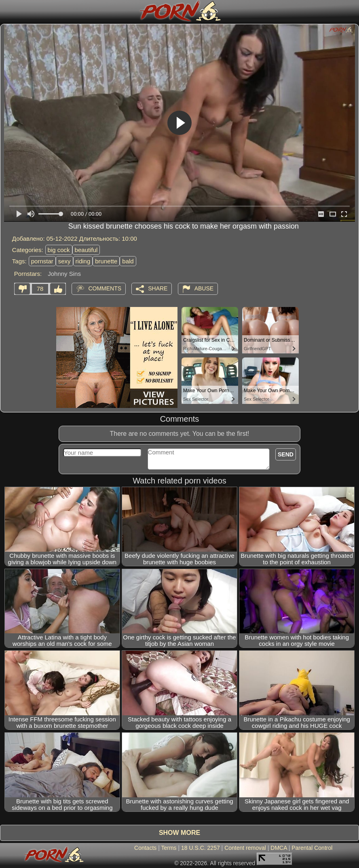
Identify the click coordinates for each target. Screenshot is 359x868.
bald (128, 261)
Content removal (245, 848)
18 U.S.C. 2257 (201, 848)
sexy (64, 261)
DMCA (279, 848)
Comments (105, 288)
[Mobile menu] (7, 11)
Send (286, 454)
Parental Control (312, 848)
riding (83, 261)
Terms (169, 848)
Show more (179, 833)
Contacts (145, 848)
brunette (106, 261)
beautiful (86, 250)
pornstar (42, 261)
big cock (59, 250)
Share (158, 288)
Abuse (204, 288)
